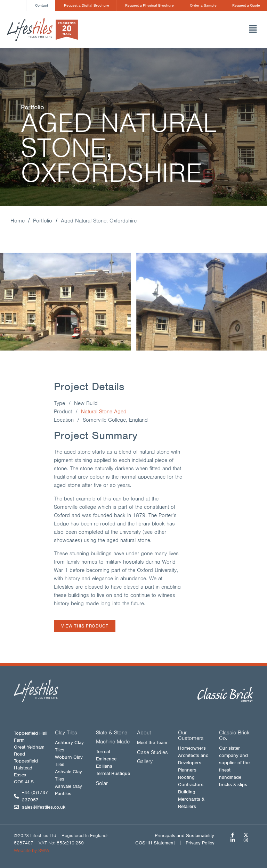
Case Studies (152, 752)
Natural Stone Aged (104, 412)
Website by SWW (32, 850)
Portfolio (43, 221)
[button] (185, 30)
